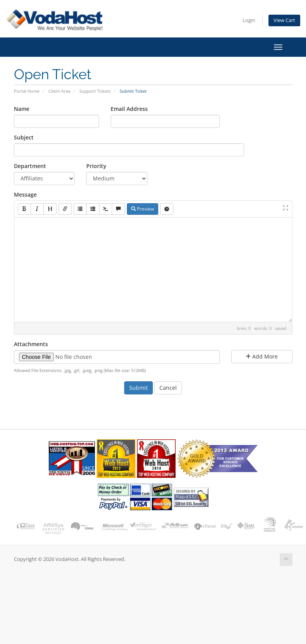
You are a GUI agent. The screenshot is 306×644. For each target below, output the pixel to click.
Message (25, 195)
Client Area (59, 91)
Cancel (168, 388)
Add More (262, 356)
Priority (96, 166)
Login (249, 20)
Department (30, 166)
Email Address (129, 109)
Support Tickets (95, 91)
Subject (24, 137)
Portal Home (27, 91)
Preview (143, 209)
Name (22, 109)
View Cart (284, 20)
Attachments (31, 344)
